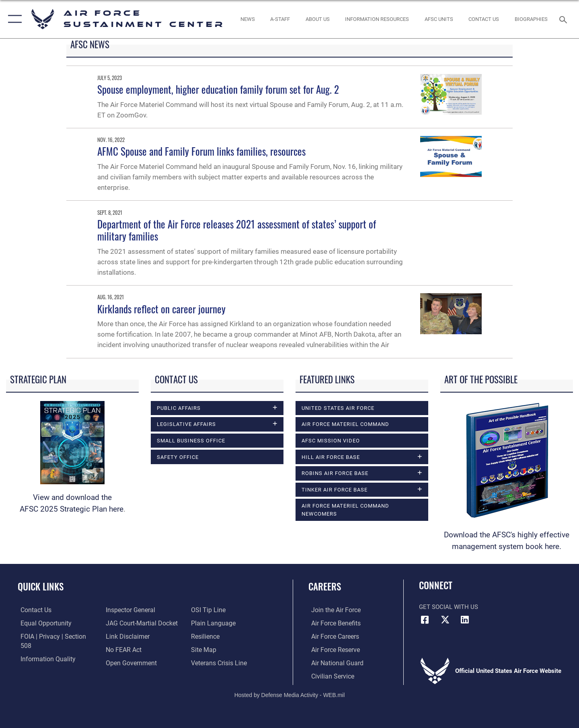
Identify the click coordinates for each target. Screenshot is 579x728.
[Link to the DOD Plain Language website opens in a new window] (212, 610)
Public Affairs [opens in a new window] (179, 408)
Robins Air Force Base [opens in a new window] (335, 473)
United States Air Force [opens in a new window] (338, 408)
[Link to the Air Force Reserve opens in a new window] (332, 649)
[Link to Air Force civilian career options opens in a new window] (329, 675)
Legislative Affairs (186, 424)
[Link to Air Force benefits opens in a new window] (332, 623)
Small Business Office (191, 441)
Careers (325, 586)
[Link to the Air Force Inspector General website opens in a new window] (41, 662)
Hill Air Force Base (331, 457)
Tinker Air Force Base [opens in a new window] (335, 490)
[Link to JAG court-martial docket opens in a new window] (140, 610)
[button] (13, 19)
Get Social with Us (449, 607)
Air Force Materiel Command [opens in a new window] (345, 424)
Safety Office (178, 457)
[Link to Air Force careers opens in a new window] (332, 636)
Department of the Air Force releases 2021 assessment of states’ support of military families (237, 230)
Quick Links (41, 586)
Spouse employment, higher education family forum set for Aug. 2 (218, 89)
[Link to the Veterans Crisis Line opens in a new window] (219, 649)
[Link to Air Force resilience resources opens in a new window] (206, 623)
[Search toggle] (564, 19)
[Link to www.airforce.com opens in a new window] (332, 610)
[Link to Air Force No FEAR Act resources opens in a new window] (122, 636)
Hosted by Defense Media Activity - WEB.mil (290, 694)
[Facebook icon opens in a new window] (425, 620)
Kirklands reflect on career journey (161, 309)
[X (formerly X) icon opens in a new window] (445, 620)
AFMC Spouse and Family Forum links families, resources (201, 151)
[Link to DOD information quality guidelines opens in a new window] (43, 649)
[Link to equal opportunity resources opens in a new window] (42, 623)
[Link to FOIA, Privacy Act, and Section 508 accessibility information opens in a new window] (54, 636)
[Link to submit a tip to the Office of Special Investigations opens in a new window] (121, 662)
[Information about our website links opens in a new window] (126, 623)
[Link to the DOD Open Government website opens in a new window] (129, 649)
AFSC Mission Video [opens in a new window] (331, 440)
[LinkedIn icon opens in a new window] (465, 620)
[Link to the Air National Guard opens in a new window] (333, 662)
